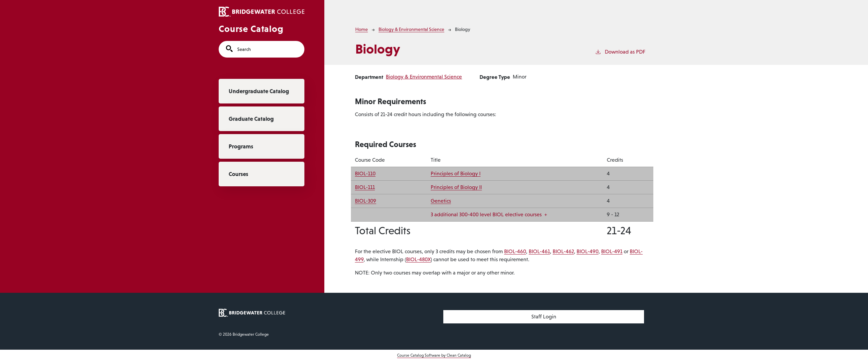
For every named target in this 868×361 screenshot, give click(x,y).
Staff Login (544, 317)
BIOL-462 (563, 251)
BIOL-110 (365, 174)
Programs (241, 146)
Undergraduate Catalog (259, 91)
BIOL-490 (588, 251)
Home (362, 29)
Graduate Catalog (251, 119)
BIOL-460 (515, 251)
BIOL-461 (539, 251)
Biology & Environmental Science (411, 29)
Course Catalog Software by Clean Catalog (434, 355)
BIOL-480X (418, 259)
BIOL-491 (612, 251)
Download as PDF (620, 51)
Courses (238, 174)
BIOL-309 (366, 201)
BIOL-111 (365, 187)
